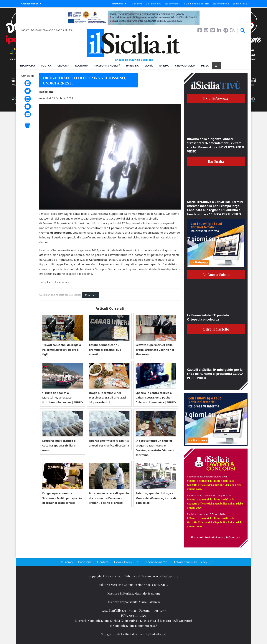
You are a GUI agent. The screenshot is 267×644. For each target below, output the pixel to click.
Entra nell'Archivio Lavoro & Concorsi (216, 537)
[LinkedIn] (28, 99)
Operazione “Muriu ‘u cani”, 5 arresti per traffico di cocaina (109, 443)
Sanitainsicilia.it (241, 4)
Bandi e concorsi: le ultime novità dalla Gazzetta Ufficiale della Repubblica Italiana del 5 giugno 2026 (215, 522)
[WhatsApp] (28, 107)
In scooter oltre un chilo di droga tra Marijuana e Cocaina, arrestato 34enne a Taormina (155, 448)
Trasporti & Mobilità (107, 66)
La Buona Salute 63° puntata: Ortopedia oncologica (208, 317)
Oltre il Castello (216, 329)
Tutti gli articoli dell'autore (54, 283)
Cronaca (63, 66)
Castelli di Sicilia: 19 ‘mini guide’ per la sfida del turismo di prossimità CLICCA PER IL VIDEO (215, 374)
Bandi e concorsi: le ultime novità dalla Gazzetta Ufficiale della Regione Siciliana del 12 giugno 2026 (214, 485)
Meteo (205, 66)
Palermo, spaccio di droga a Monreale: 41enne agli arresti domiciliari (156, 498)
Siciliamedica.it (221, 4)
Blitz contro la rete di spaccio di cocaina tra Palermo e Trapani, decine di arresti (109, 498)
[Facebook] (28, 83)
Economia (82, 66)
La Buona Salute (216, 274)
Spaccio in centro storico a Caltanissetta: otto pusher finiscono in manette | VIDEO (156, 397)
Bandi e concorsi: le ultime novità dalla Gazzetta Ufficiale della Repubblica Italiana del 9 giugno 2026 (215, 503)
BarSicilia (132, 66)
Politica (46, 66)
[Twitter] (28, 91)
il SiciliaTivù (136, 4)
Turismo (164, 66)
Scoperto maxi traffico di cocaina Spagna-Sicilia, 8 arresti (59, 445)
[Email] (28, 114)
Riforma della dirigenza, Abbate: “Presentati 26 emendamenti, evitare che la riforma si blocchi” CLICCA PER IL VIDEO (216, 145)
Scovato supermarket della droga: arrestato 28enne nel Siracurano (155, 350)
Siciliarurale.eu (153, 4)
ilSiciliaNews (216, 98)
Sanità (149, 66)
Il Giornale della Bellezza (197, 4)
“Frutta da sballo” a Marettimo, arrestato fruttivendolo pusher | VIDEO (63, 397)
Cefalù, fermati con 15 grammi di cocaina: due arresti (105, 350)
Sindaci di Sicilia (185, 66)
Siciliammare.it (173, 4)
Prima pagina (27, 66)
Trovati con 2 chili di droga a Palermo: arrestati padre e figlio (62, 350)
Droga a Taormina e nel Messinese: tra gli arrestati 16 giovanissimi (107, 397)
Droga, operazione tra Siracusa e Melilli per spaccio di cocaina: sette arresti (62, 498)
